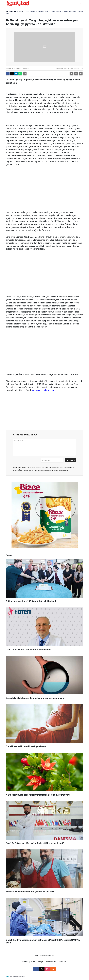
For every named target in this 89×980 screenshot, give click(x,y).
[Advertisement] (44, 185)
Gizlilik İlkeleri (51, 962)
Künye (33, 962)
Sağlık (21, 12)
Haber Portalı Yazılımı (17, 977)
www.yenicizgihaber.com (44, 390)
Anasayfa (11, 12)
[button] (72, 73)
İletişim (41, 962)
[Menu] (81, 3)
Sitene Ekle (63, 962)
